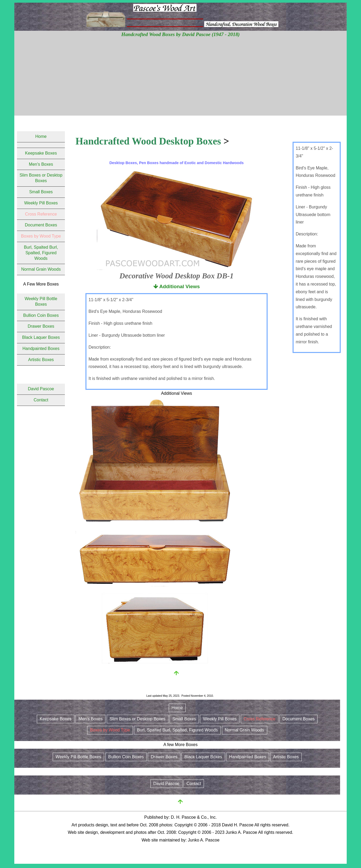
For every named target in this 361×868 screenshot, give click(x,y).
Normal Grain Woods (41, 269)
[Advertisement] (180, 78)
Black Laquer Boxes (41, 337)
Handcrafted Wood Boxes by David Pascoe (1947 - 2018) (180, 34)
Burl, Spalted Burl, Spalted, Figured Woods (41, 253)
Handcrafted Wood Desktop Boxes (148, 141)
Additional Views (177, 286)
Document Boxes (41, 225)
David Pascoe (41, 389)
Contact (41, 400)
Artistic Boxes (41, 360)
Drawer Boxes (41, 326)
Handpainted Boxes (41, 348)
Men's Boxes (41, 164)
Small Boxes (41, 192)
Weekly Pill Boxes (41, 203)
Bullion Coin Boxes (41, 315)
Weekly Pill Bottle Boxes (78, 757)
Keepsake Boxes (41, 153)
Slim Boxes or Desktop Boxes (138, 719)
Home (41, 136)
